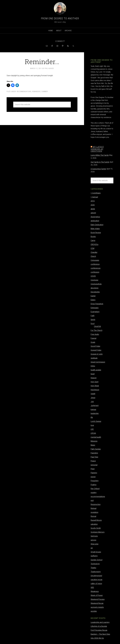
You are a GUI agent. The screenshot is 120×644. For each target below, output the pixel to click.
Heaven (94, 378)
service (93, 540)
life (92, 417)
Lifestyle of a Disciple (99, 626)
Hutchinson (95, 390)
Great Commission (98, 362)
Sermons (94, 536)
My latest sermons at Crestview (97, 149)
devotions (95, 288)
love (92, 425)
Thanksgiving (96, 572)
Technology (95, 564)
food (93, 324)
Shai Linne (95, 544)
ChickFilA (97, 326)
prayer (93, 477)
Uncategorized (96, 576)
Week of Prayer (97, 595)
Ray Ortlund (95, 489)
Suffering (94, 556)
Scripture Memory (98, 532)
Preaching (95, 481)
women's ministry (97, 607)
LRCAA (93, 433)
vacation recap (97, 580)
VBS (92, 587)
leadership (95, 413)
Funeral (93, 338)
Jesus (93, 398)
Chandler (94, 252)
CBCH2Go (95, 244)
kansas (93, 409)
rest (92, 500)
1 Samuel (94, 197)
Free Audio (95, 334)
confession (95, 272)
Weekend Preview (98, 599)
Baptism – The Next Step (100, 634)
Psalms (94, 485)
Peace (93, 461)
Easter (93, 296)
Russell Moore (96, 520)
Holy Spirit (95, 382)
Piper (93, 469)
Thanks (93, 568)
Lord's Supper (96, 421)
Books (93, 237)
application (95, 221)
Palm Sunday (96, 449)
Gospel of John (97, 354)
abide (93, 209)
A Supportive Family (98, 169)
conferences (96, 268)
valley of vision (96, 584)
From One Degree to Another (60, 18)
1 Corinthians (96, 193)
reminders (36, 92)
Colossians (95, 260)
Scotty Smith (96, 528)
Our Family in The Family (100, 162)
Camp (93, 240)
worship (94, 611)
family (93, 320)
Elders (93, 300)
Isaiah (93, 394)
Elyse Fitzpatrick (97, 304)
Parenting (94, 453)
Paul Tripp (94, 457)
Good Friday (95, 346)
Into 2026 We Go (97, 638)
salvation (94, 524)
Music (93, 445)
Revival (93, 516)
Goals (93, 342)
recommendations (24, 92)
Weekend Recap (97, 603)
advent (93, 213)
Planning (94, 473)
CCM (92, 248)
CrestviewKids (96, 284)
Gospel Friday (96, 350)
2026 (93, 205)
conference (95, 264)
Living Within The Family (100, 155)
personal (94, 465)
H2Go (93, 366)
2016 (93, 201)
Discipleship (95, 292)
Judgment (95, 406)
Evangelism (95, 312)
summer (45, 92)
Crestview (94, 280)
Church (93, 256)
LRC (92, 429)
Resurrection (96, 504)
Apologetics (95, 217)
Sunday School (97, 560)
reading (94, 493)
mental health (96, 437)
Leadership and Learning (100, 622)
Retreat (94, 508)
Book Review (96, 233)
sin (92, 548)
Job (92, 402)
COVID (93, 276)
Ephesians (95, 308)
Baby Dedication (97, 225)
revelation (94, 512)
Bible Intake (95, 229)
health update (96, 370)
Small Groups (96, 552)
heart (93, 374)
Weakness (95, 591)
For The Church (97, 330)
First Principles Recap (99, 630)
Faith (93, 316)
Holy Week (95, 386)
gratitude (94, 358)
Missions (94, 441)
